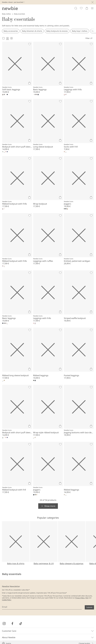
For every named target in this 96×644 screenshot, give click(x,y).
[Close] (92, 2)
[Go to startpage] (10, 8)
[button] (48, 506)
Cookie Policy (7, 600)
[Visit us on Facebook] (12, 624)
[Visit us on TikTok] (21, 624)
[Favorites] (81, 8)
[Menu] (92, 8)
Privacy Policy (80, 598)
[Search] (76, 8)
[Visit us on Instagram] (4, 624)
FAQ (87, 598)
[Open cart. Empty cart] (87, 8)
